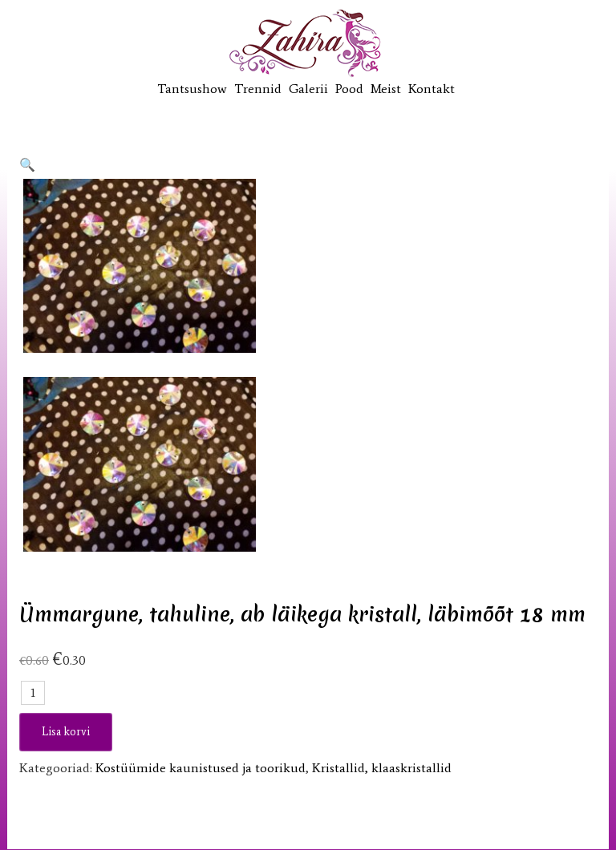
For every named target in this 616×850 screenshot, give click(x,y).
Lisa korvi (66, 732)
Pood (349, 89)
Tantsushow (192, 89)
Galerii (308, 89)
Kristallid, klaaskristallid (382, 768)
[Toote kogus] (33, 693)
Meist (386, 89)
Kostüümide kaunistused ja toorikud (201, 768)
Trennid (258, 89)
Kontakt (432, 89)
